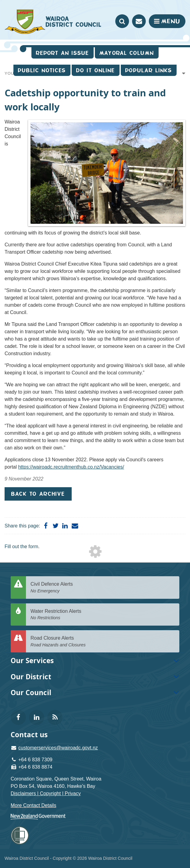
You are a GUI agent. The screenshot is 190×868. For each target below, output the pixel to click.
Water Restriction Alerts (103, 615)
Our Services (32, 661)
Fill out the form (21, 547)
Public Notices (42, 70)
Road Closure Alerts (103, 642)
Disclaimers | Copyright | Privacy (46, 793)
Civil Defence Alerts (103, 588)
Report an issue (63, 53)
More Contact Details (33, 805)
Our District (31, 677)
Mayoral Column (127, 53)
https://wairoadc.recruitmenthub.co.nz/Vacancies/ (71, 467)
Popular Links (149, 70)
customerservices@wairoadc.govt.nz (58, 748)
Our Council (31, 693)
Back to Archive (38, 494)
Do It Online (96, 70)
